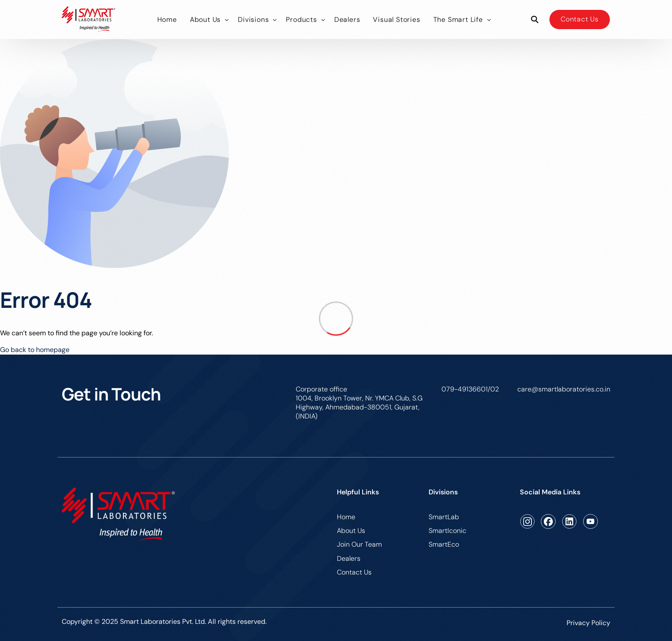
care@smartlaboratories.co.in (564, 389)
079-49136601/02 (470, 389)
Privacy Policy (588, 623)
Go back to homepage (35, 350)
